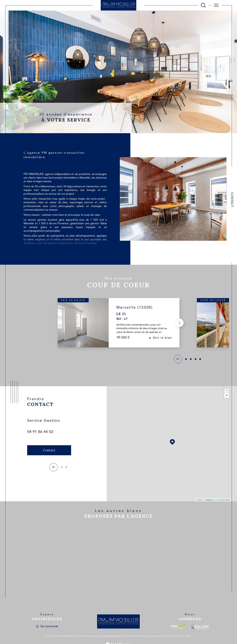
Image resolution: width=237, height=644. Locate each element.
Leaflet (199, 500)
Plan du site (126, 636)
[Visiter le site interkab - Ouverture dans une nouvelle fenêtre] (178, 626)
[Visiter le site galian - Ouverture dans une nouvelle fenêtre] (200, 626)
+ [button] (227, 391)
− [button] (227, 396)
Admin (154, 636)
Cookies (187, 636)
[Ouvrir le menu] (216, 5)
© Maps (209, 500)
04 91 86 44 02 (40, 432)
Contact (232, 200)
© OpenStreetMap (223, 500)
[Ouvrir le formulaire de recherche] (203, 5)
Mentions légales (141, 636)
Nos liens (162, 636)
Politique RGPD (175, 636)
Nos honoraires (112, 636)
